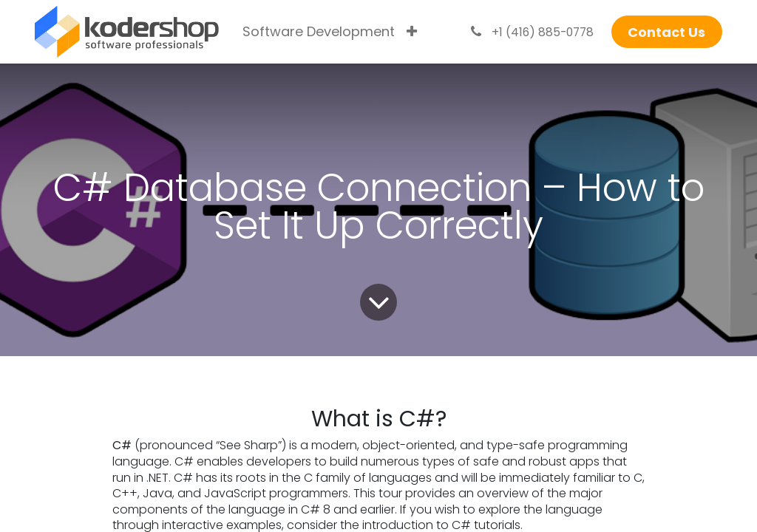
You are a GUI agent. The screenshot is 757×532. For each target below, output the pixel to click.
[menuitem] (319, 32)
